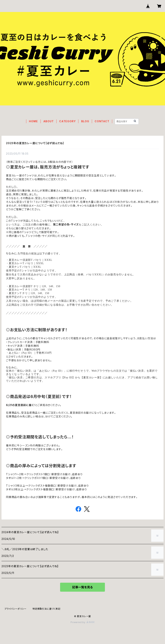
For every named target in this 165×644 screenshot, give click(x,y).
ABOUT (49, 121)
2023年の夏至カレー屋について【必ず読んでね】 (35, 143)
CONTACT (102, 121)
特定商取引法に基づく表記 (46, 609)
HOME (33, 121)
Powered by (82, 622)
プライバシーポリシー (15, 609)
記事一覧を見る (82, 587)
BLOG (85, 121)
